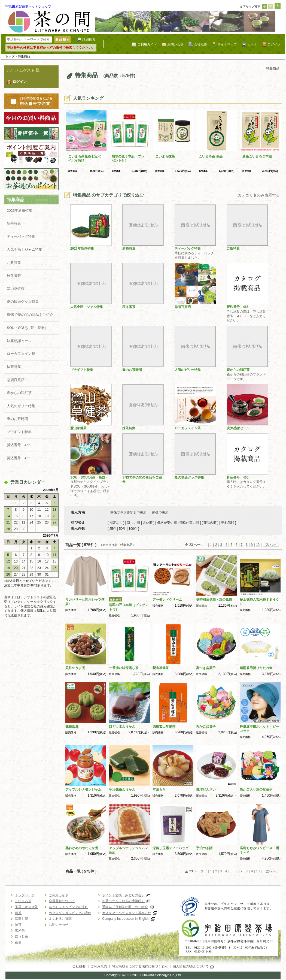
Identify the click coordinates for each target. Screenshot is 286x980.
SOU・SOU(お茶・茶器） (28, 328)
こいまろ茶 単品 (211, 156)
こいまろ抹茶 (165, 156)
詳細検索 (89, 39)
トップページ (25, 895)
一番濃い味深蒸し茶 (124, 668)
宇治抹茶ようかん (122, 790)
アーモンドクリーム (167, 600)
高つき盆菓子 (206, 668)
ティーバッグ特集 (21, 236)
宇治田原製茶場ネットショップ (28, 7)
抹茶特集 (14, 367)
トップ (10, 56)
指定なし (116, 523)
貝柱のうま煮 (75, 668)
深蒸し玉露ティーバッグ (171, 848)
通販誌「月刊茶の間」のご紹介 (128, 907)
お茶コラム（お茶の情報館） (126, 901)
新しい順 (133, 523)
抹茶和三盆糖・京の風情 (214, 600)
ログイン (274, 44)
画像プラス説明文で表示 (128, 513)
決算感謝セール (19, 341)
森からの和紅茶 (19, 393)
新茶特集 (14, 223)
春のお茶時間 (17, 419)
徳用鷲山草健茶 (164, 727)
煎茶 (18, 913)
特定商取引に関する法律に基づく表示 (140, 966)
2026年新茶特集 (20, 211)
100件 (133, 529)
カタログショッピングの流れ (70, 913)
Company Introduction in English (129, 919)
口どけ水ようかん (122, 727)
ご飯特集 (14, 263)
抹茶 (18, 925)
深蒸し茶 (22, 919)
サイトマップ (227, 44)
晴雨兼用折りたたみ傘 (256, 668)
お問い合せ (175, 44)
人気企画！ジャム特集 (25, 249)
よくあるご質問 (60, 919)
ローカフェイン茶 (21, 354)
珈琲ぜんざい (206, 790)
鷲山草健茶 (16, 288)
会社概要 (200, 44)
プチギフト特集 (19, 432)
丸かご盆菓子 (206, 727)
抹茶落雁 (72, 727)
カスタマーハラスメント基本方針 (130, 913)
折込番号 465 (19, 458)
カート (252, 44)
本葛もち (159, 790)
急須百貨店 (16, 380)
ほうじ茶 (22, 936)
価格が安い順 (167, 523)
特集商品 (16, 200)
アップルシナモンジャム (83, 790)
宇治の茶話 (204, 848)
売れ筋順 (228, 523)
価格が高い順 (189, 523)
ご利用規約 (99, 966)
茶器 (18, 942)
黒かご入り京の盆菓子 (256, 790)
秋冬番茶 (14, 276)
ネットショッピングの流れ (68, 907)
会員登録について (62, 901)
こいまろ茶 (23, 901)
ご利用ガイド (147, 44)
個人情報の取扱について (193, 966)
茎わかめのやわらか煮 (82, 848)
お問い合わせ (59, 925)
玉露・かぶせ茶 (26, 907)
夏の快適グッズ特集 (23, 302)
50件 (122, 529)
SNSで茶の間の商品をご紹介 (30, 315)
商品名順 (210, 523)
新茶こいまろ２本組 (257, 156)
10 (258, 545)
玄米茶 (20, 930)
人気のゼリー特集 (21, 406)
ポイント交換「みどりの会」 (126, 895)
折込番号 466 (19, 445)
